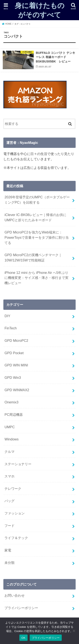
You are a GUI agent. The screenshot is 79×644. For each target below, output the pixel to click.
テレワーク (13, 489)
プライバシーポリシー (21, 608)
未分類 (9, 563)
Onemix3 (11, 402)
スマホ (9, 476)
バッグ (9, 501)
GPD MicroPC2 (16, 341)
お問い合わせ (15, 595)
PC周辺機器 (14, 415)
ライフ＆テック (16, 538)
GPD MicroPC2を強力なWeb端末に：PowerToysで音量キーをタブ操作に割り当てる (37, 237)
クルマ (9, 452)
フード (9, 526)
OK (23, 638)
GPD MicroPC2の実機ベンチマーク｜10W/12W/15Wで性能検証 (33, 258)
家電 (8, 550)
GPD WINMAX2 (17, 390)
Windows (11, 439)
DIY (7, 316)
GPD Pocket (14, 353)
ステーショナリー (18, 464)
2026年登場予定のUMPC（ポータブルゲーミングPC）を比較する (37, 200)
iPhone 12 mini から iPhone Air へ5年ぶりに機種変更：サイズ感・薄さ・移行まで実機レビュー (36, 278)
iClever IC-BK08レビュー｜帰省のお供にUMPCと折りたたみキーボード (35, 217)
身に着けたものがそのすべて (40, 10)
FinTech (11, 328)
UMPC (10, 427)
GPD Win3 (13, 378)
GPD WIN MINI (16, 365)
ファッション (15, 513)
